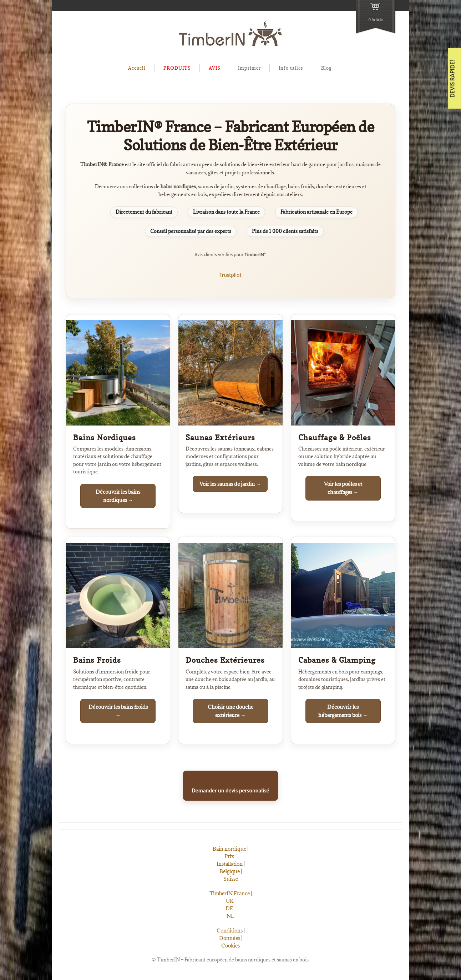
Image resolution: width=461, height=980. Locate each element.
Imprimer (249, 68)
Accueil (137, 68)
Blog (326, 68)
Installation (230, 864)
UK (230, 901)
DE (229, 908)
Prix (229, 856)
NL (230, 916)
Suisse (231, 879)
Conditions (230, 931)
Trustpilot (230, 275)
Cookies (230, 946)
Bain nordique (229, 849)
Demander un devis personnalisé (231, 790)
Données (230, 938)
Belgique (230, 871)
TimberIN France (230, 893)
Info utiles (291, 68)
